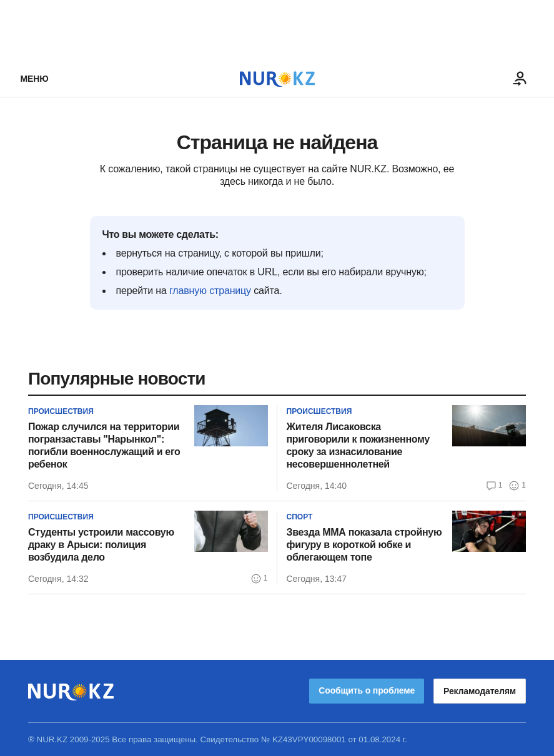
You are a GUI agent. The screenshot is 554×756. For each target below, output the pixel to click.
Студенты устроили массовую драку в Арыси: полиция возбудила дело (101, 545)
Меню (34, 79)
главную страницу (210, 291)
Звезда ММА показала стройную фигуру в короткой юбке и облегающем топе (364, 545)
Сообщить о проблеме (367, 690)
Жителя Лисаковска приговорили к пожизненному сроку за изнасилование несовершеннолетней (358, 445)
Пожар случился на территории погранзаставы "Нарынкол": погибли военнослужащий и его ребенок (104, 445)
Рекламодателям (480, 691)
